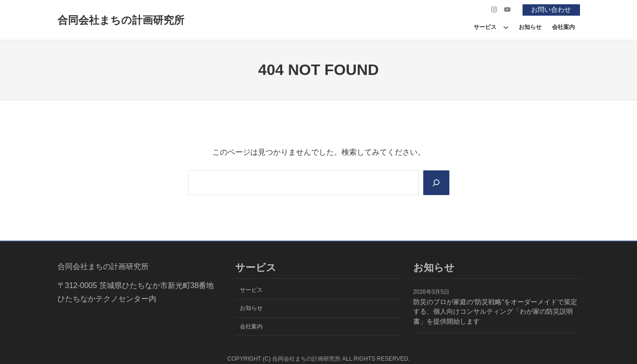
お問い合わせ (551, 9)
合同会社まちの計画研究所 (121, 20)
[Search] (436, 183)
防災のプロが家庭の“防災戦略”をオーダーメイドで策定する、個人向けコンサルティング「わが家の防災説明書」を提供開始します (495, 312)
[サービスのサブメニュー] (506, 27)
